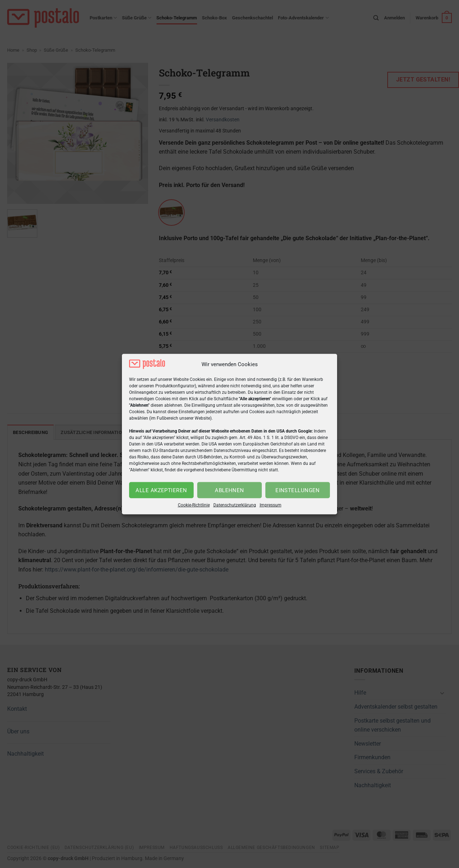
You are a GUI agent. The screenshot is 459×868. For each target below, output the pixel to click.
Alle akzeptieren (161, 490)
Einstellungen (298, 490)
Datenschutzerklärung (235, 505)
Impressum (271, 505)
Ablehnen (229, 490)
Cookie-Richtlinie (194, 505)
